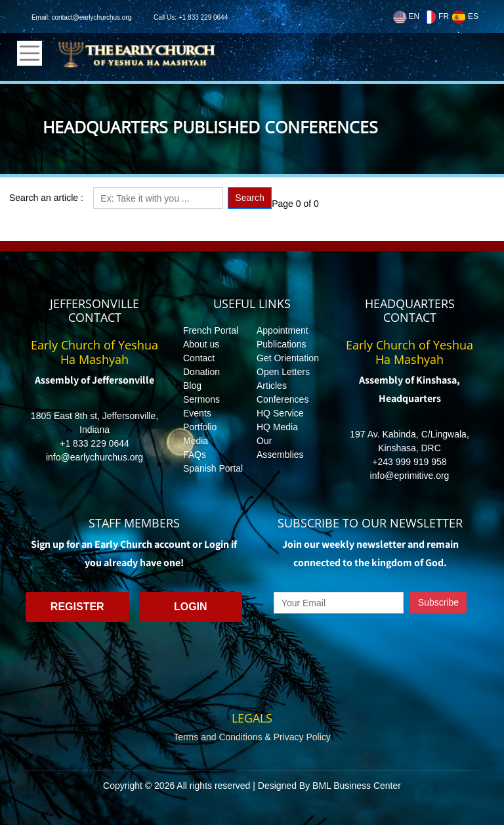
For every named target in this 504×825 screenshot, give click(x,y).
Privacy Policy (302, 737)
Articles (272, 386)
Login (191, 607)
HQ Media (277, 427)
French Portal (211, 330)
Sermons (201, 399)
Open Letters (283, 372)
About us (201, 344)
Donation (201, 372)
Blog (192, 386)
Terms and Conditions (218, 737)
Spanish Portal (213, 468)
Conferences (283, 399)
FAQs (195, 455)
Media (196, 441)
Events (197, 413)
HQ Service (280, 413)
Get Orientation (288, 358)
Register (77, 607)
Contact (199, 358)
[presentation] (370, 644)
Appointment (283, 330)
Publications (282, 344)
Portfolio (200, 427)
